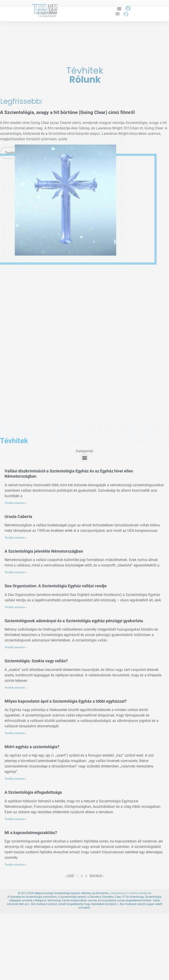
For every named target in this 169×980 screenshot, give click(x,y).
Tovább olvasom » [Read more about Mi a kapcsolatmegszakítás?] (16, 865)
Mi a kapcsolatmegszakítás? (31, 833)
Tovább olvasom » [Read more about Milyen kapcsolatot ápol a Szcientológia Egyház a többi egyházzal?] (16, 733)
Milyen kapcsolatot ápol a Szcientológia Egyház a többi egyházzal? (66, 701)
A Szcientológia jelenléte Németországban (44, 551)
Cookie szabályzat (140, 893)
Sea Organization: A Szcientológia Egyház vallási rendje (56, 586)
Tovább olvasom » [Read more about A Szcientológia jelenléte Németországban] (16, 572)
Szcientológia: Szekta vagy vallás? (36, 661)
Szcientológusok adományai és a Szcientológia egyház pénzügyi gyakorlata (74, 621)
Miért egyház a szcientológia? (32, 747)
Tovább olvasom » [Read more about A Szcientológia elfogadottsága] (16, 819)
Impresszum (119, 893)
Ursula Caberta (18, 517)
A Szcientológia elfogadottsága (33, 792)
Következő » (97, 876)
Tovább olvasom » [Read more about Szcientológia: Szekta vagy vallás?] (16, 688)
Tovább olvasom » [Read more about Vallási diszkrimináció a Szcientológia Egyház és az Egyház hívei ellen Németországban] (16, 503)
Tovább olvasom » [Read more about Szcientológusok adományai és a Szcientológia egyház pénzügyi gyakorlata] (16, 647)
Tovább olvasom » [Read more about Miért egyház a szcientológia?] (16, 779)
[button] (119, 9)
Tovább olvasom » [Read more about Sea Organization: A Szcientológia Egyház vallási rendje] (16, 607)
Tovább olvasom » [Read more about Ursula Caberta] (16, 538)
